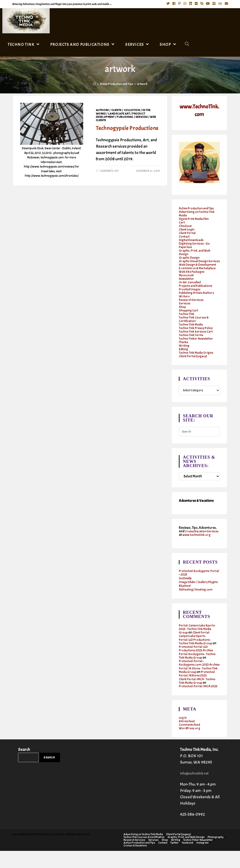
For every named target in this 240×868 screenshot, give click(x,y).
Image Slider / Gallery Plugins (194, 590)
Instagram (202, 860)
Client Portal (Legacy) (194, 359)
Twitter (175, 860)
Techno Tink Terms (192, 338)
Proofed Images (190, 292)
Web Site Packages (192, 275)
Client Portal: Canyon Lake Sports (195, 644)
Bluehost (185, 596)
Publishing (125, 117)
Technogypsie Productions (127, 128)
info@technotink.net (197, 790)
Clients (116, 110)
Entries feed (187, 738)
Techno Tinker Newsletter (197, 342)
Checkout (186, 225)
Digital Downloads (192, 240)
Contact (185, 236)
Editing (184, 352)
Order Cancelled (191, 285)
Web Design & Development (199, 268)
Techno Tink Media (192, 328)
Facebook (188, 860)
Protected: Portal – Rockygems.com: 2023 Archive (195, 675)
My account (187, 278)
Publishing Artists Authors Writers (198, 298)
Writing (184, 349)
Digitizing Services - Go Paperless (195, 245)
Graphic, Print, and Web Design (196, 252)
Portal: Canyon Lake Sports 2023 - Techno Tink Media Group (198, 639)
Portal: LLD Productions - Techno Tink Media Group (197, 652)
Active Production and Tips (198, 208)
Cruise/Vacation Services (194, 536)
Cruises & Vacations (135, 863)
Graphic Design (190, 257)
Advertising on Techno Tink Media (198, 213)
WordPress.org (190, 745)
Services (142, 117)
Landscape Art (119, 114)
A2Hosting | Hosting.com (197, 600)
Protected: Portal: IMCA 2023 (196, 702)
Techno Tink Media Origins (197, 356)
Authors (102, 110)
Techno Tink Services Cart (197, 335)
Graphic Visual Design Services (195, 262)
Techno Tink (187, 317)
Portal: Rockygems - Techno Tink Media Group (198, 666)
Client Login (187, 229)
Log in (183, 735)
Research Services (192, 303)
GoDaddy (186, 585)
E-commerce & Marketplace (198, 271)
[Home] (94, 84)
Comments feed (190, 742)
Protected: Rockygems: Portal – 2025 (195, 579)
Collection (132, 110)
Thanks (184, 345)
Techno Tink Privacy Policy (197, 331)
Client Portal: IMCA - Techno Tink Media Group (199, 695)
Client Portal (188, 232)
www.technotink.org (194, 541)
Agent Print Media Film (195, 218)
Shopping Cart (189, 313)
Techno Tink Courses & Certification (195, 322)
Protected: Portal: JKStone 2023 (198, 687)
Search (24, 767)
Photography (216, 854)
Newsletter (187, 282)
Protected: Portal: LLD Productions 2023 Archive (197, 659)
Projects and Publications (197, 289)
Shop (183, 310)
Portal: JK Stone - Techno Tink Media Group (199, 684)
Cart (182, 222)
